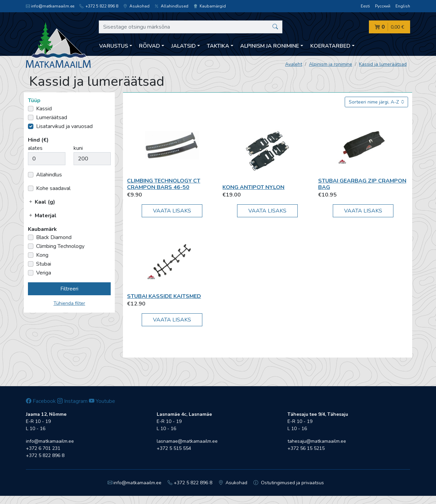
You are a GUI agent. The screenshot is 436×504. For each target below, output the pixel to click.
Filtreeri (69, 289)
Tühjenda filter (69, 303)
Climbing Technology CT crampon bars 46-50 (164, 184)
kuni (78, 148)
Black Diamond (54, 237)
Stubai (44, 264)
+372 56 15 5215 (306, 448)
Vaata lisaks (172, 211)
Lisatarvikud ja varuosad (64, 126)
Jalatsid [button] (184, 46)
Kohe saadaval (53, 188)
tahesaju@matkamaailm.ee (317, 441)
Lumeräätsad (52, 117)
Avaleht (294, 64)
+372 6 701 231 (43, 448)
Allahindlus (49, 175)
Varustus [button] (114, 46)
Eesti (365, 6)
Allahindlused (172, 6)
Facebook (41, 401)
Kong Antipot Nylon (253, 187)
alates (35, 148)
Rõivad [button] (150, 46)
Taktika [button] (218, 46)
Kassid (44, 109)
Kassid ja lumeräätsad (383, 64)
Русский (383, 6)
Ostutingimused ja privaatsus (289, 483)
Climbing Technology (60, 246)
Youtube (102, 401)
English (403, 6)
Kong (42, 255)
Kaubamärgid (210, 6)
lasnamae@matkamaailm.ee (187, 441)
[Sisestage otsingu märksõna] (191, 27)
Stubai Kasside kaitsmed (164, 296)
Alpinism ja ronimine (331, 64)
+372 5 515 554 (174, 448)
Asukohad (136, 6)
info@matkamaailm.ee (50, 6)
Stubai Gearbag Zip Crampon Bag (362, 184)
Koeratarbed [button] (330, 46)
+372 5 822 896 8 (99, 6)
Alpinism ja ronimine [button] (270, 46)
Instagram (72, 401)
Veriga (44, 273)
